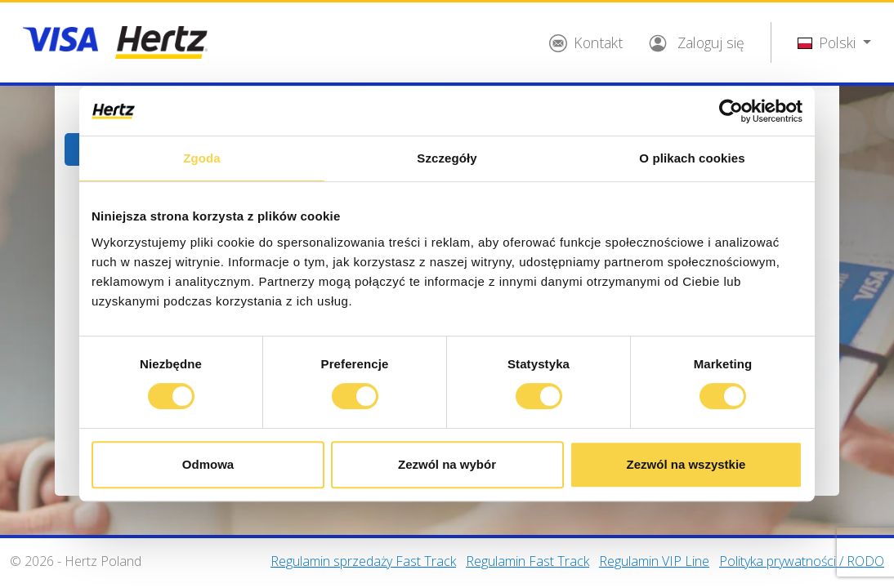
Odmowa (208, 464)
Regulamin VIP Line (654, 561)
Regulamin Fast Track (527, 561)
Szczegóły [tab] (447, 158)
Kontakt (586, 42)
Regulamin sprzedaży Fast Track (363, 561)
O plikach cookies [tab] (692, 158)
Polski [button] (829, 42)
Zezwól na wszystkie (686, 464)
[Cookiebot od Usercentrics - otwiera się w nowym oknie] (731, 111)
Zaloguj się (697, 42)
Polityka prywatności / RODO (802, 561)
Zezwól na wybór (447, 464)
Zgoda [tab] (202, 158)
